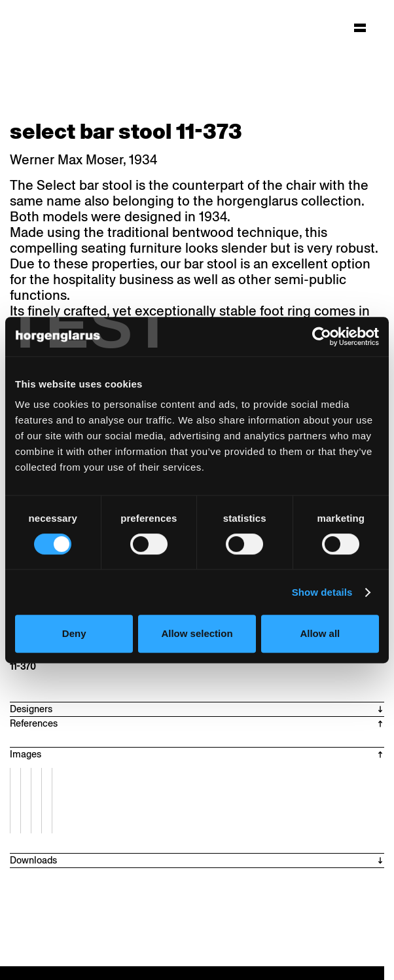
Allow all (320, 633)
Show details (322, 592)
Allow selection (197, 633)
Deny (74, 633)
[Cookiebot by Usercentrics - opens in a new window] (322, 336)
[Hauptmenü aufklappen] (360, 27)
